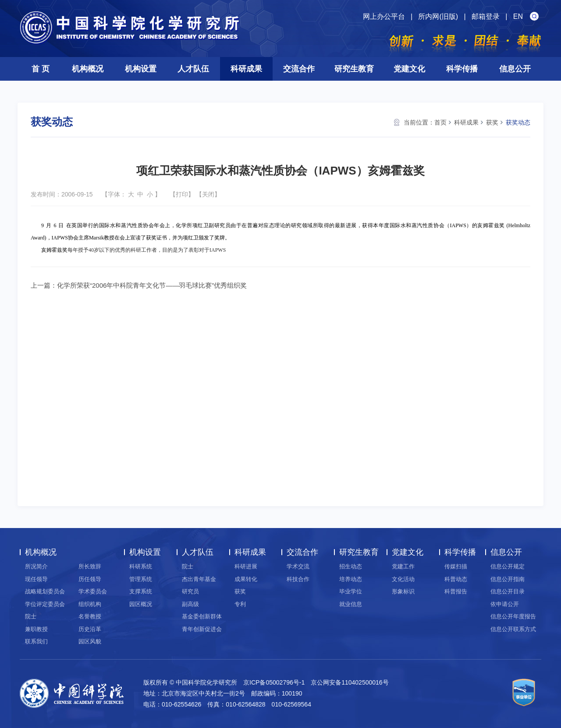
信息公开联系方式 (513, 629)
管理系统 (141, 579)
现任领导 (36, 579)
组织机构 (90, 604)
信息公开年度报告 (513, 616)
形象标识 (403, 591)
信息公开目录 (508, 591)
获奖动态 (518, 122)
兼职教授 (36, 629)
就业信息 (351, 604)
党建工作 (403, 566)
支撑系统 (141, 591)
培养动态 (351, 579)
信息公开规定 (508, 566)
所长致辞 (90, 566)
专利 (240, 604)
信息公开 (515, 69)
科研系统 (141, 566)
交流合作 (299, 69)
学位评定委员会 (45, 604)
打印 (182, 194)
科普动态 (456, 579)
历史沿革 (90, 629)
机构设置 (141, 69)
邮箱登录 (486, 16)
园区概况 (141, 604)
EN (518, 16)
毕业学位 (351, 591)
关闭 (208, 194)
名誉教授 (90, 616)
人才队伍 (193, 69)
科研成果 (246, 69)
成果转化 (246, 579)
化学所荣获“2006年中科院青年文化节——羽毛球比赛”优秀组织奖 (152, 285)
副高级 (190, 604)
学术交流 (298, 566)
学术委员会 (93, 591)
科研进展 (246, 566)
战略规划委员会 (45, 591)
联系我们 (36, 641)
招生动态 (351, 566)
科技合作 (298, 579)
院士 (31, 616)
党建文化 (409, 69)
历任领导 (90, 579)
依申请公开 (505, 604)
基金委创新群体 (202, 616)
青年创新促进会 (202, 629)
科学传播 (462, 69)
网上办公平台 (384, 16)
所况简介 (36, 566)
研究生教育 (354, 69)
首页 (440, 122)
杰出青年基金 (199, 579)
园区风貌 (90, 641)
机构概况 (88, 69)
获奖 (492, 122)
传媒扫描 (456, 566)
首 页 (41, 69)
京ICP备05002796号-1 (274, 682)
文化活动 (403, 579)
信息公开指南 (508, 579)
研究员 (190, 591)
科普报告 (456, 591)
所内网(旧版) (438, 16)
